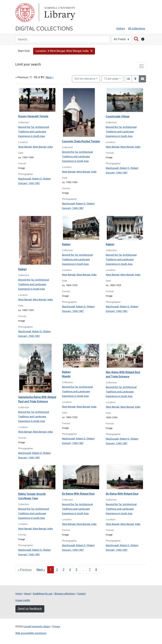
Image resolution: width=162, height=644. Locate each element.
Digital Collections (44, 28)
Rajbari (23, 269)
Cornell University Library (37, 626)
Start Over (24, 51)
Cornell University (25, 13)
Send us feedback (30, 609)
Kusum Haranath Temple (33, 116)
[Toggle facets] (141, 66)
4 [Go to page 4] (70, 570)
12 (111, 78)
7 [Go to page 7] (90, 570)
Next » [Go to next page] (41, 570)
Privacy (56, 626)
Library (59, 13)
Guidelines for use (42, 594)
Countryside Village (118, 117)
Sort (85, 79)
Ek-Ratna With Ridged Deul (78, 494)
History (121, 29)
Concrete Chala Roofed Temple (81, 141)
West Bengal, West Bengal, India (36, 147)
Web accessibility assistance (31, 633)
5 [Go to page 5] (76, 570)
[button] (64, 51)
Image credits (23, 600)
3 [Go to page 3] (63, 570)
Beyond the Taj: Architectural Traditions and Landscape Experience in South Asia (34, 132)
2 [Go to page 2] (57, 570)
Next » (50, 77)
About (27, 594)
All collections (137, 29)
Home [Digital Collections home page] (19, 594)
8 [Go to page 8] (96, 570)
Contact (82, 594)
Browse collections (65, 594)
